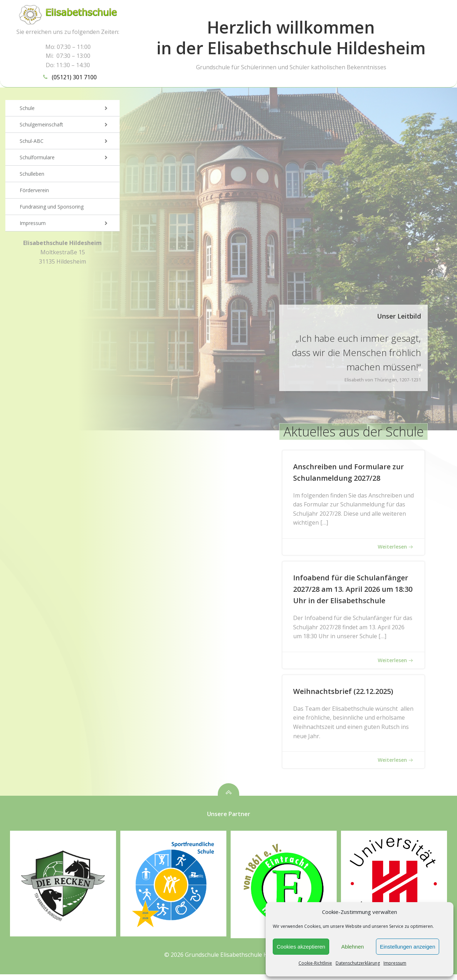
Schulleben (32, 175)
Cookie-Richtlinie (315, 963)
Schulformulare (70, 159)
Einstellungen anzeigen (408, 947)
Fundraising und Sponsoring (52, 208)
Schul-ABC (70, 142)
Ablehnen (353, 947)
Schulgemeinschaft (70, 126)
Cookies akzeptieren (301, 947)
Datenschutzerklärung (358, 963)
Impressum (395, 963)
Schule (70, 109)
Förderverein (34, 192)
